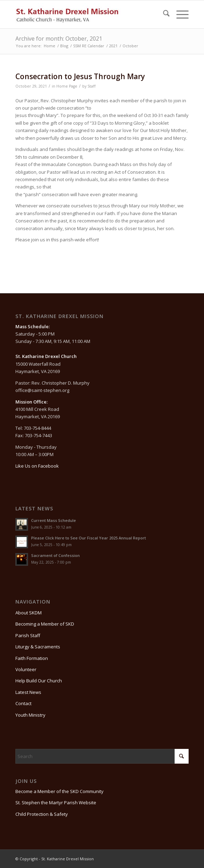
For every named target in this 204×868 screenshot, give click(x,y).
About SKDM (29, 613)
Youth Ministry (30, 715)
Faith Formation (32, 658)
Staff (92, 86)
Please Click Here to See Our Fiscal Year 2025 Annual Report (89, 538)
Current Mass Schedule (54, 520)
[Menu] (179, 14)
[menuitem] (163, 14)
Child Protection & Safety (42, 814)
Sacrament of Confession (55, 555)
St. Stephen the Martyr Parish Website (56, 802)
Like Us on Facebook (37, 466)
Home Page (67, 86)
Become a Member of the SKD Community (59, 791)
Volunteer (26, 669)
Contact (23, 703)
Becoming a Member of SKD (45, 624)
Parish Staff (28, 635)
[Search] (163, 14)
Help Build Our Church (39, 681)
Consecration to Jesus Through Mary (80, 76)
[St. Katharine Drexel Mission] (85, 14)
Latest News (28, 692)
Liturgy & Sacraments (38, 647)
